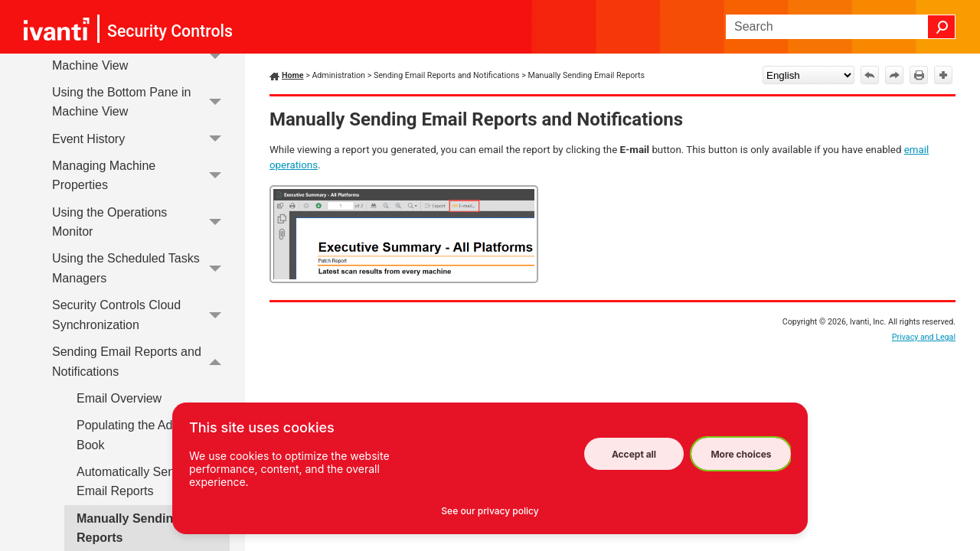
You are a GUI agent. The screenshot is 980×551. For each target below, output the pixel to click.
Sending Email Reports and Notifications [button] (141, 362)
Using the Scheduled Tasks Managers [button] (141, 269)
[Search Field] (841, 27)
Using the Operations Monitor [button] (141, 222)
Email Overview (119, 398)
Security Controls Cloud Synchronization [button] (141, 315)
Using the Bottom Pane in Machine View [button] (141, 102)
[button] (942, 27)
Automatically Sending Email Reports (137, 482)
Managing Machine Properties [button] (141, 176)
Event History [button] (141, 139)
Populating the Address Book (140, 435)
